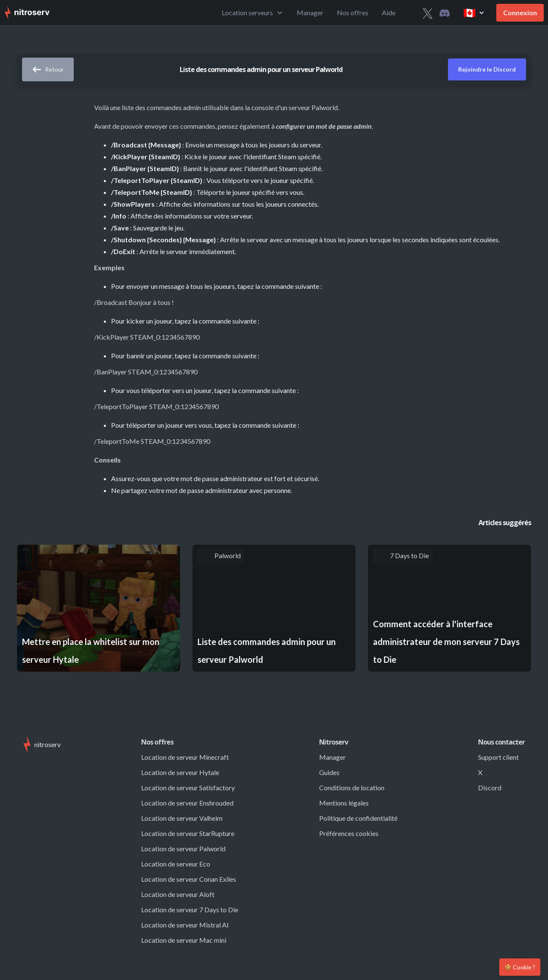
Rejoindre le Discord (487, 69)
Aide (389, 12)
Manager (310, 12)
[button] (252, 13)
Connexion (520, 12)
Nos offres (353, 12)
